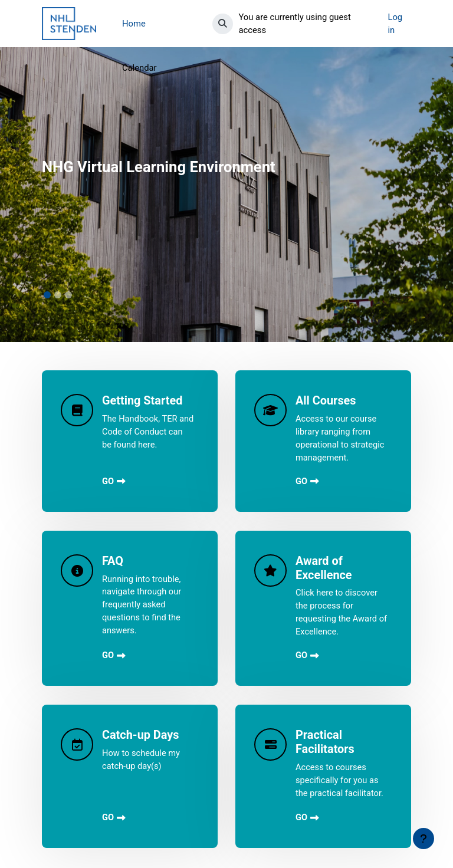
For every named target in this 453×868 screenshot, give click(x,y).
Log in (399, 24)
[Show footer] (424, 839)
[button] (220, 24)
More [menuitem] (132, 24)
